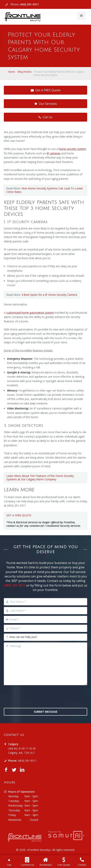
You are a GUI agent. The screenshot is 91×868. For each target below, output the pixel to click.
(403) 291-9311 (29, 4)
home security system (72, 149)
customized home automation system (30, 313)
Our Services (46, 104)
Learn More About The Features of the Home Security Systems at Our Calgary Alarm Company (40, 478)
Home (12, 72)
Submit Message (46, 712)
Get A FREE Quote (46, 90)
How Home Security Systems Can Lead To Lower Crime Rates (45, 190)
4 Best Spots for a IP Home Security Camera (49, 295)
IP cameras (53, 153)
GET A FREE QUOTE (19, 515)
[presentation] (45, 696)
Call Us (45, 117)
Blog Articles (25, 72)
